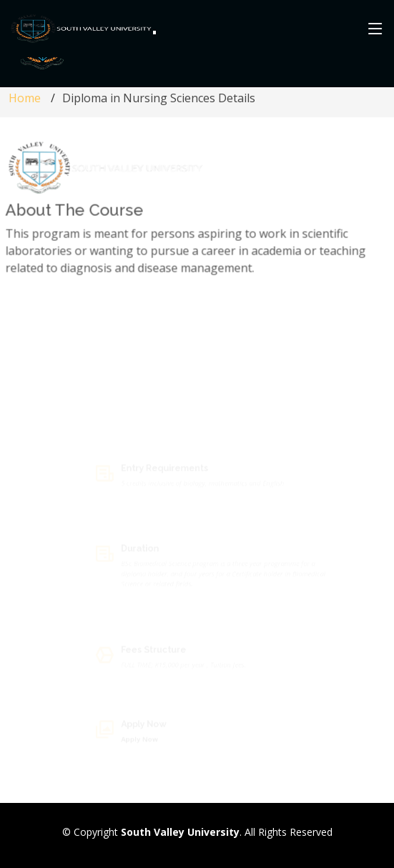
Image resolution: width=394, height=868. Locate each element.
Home (25, 98)
